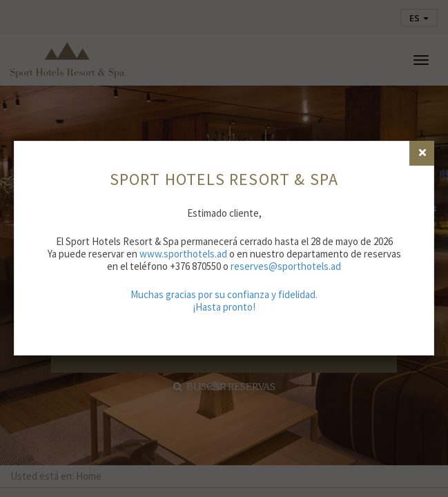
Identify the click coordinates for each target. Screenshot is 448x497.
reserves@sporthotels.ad (286, 266)
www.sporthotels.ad (183, 254)
